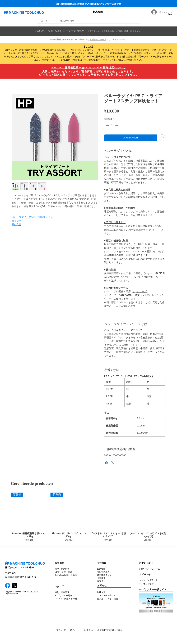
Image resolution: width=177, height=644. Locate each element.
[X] (14, 585)
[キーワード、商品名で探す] (89, 21)
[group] (88, 518)
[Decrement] (107, 125)
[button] (98, 12)
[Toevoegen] (162, 138)
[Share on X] (113, 463)
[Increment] (117, 125)
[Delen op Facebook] (106, 463)
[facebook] (8, 585)
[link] (170, 12)
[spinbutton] (112, 125)
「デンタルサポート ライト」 (97, 60)
